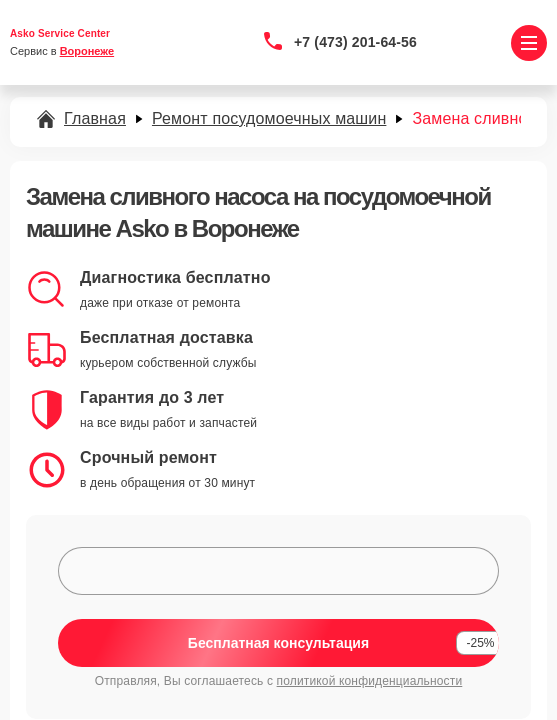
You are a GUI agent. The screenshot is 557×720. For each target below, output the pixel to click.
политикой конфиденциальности (370, 681)
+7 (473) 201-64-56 (355, 42)
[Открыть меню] (529, 43)
